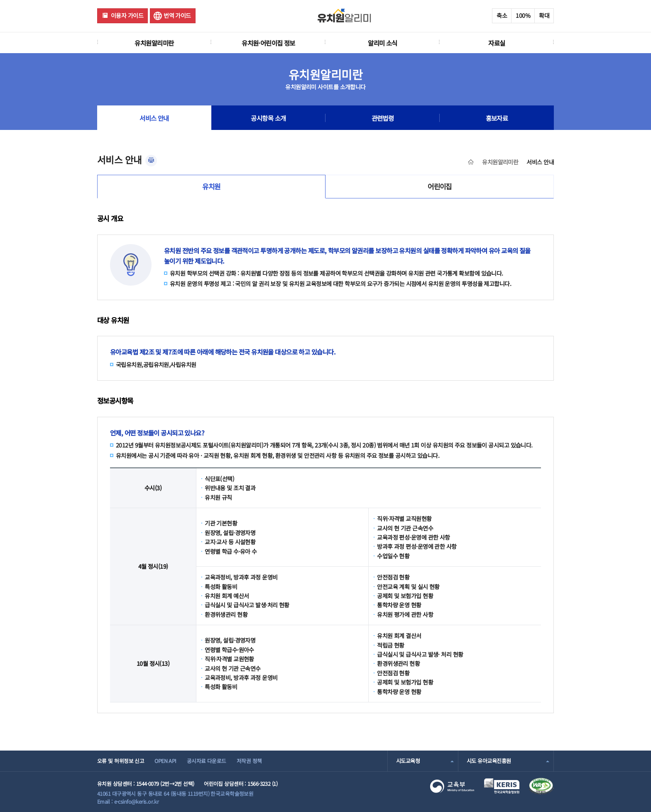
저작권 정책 (249, 761)
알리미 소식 (383, 43)
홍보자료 (497, 118)
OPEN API (165, 761)
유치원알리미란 (154, 43)
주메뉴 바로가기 (0, 0)
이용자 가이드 (127, 15)
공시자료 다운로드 (207, 761)
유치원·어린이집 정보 (268, 43)
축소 (502, 15)
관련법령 (383, 118)
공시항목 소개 (268, 118)
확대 (544, 15)
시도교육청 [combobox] (408, 761)
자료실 (497, 43)
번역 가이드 (177, 15)
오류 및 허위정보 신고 (121, 761)
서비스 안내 (154, 118)
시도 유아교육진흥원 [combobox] (489, 761)
